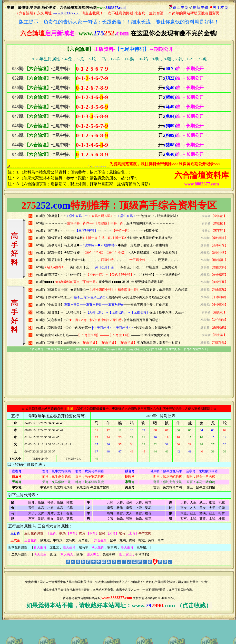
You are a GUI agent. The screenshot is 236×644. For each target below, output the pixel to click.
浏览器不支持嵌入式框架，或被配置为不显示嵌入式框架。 (119, 296)
